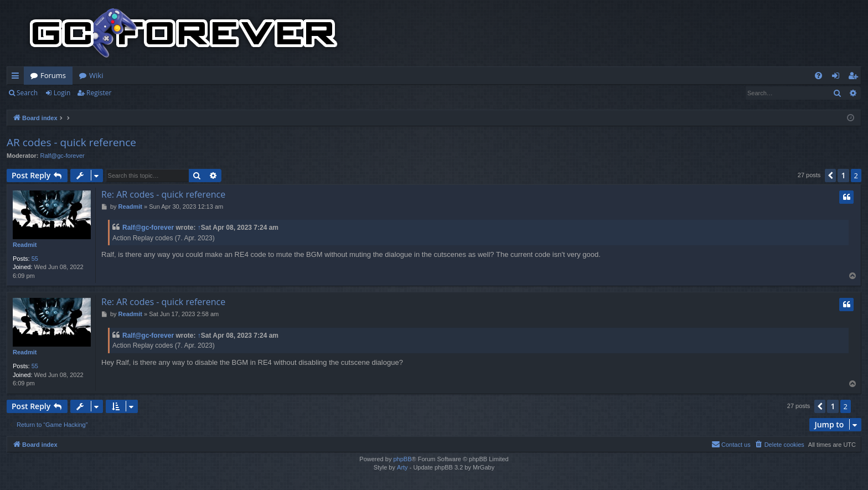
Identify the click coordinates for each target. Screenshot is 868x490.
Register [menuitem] (855, 78)
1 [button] (843, 175)
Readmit (25, 245)
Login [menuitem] (838, 78)
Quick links (17, 78)
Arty (402, 467)
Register (99, 93)
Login (62, 93)
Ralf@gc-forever (63, 156)
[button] (830, 176)
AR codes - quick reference (71, 142)
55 (35, 259)
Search (27, 93)
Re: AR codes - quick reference (163, 194)
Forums (53, 75)
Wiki (96, 75)
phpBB (402, 459)
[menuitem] (818, 76)
